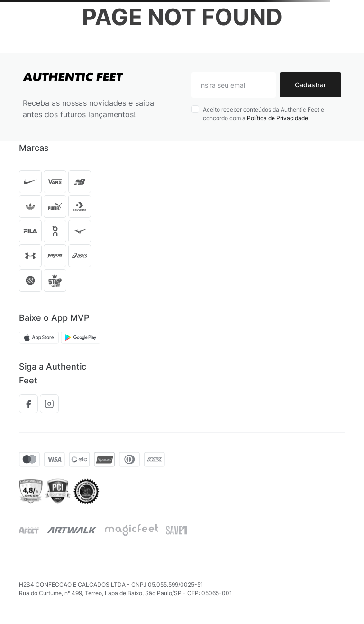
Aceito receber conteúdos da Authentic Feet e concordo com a (264, 114)
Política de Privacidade (278, 118)
